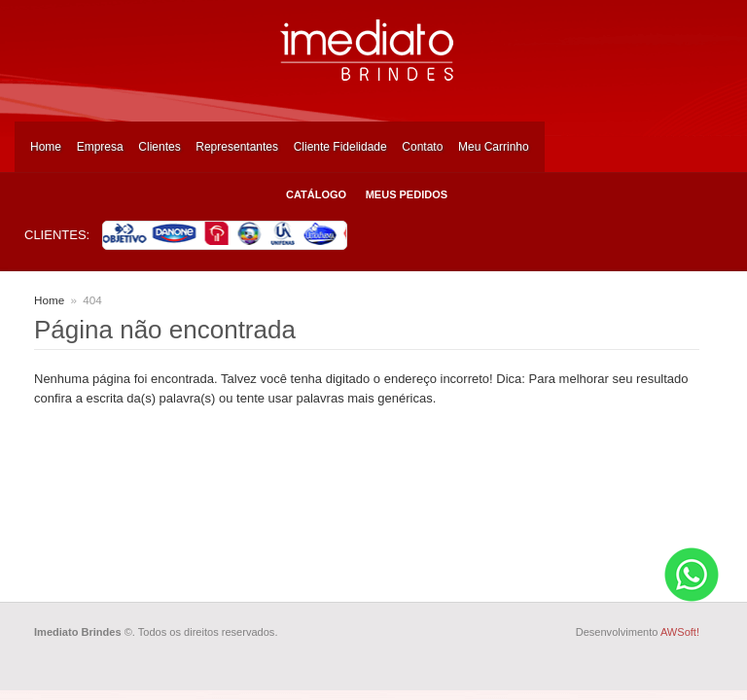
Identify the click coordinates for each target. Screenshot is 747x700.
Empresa (100, 147)
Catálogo (316, 194)
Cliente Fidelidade (340, 147)
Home (46, 147)
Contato (422, 147)
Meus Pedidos (407, 194)
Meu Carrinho (494, 147)
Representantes (237, 147)
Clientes (159, 147)
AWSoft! (680, 632)
